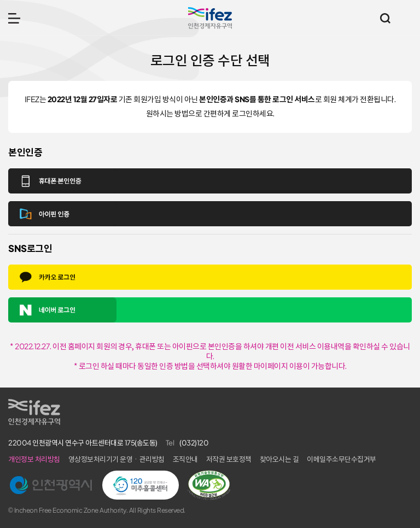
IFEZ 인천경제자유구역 (210, 18)
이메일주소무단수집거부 (342, 459)
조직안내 (185, 459)
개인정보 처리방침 (34, 459)
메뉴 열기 (14, 18)
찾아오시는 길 (279, 459)
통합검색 (385, 18)
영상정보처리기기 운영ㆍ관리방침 (116, 459)
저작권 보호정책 (229, 459)
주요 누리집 (406, 18)
